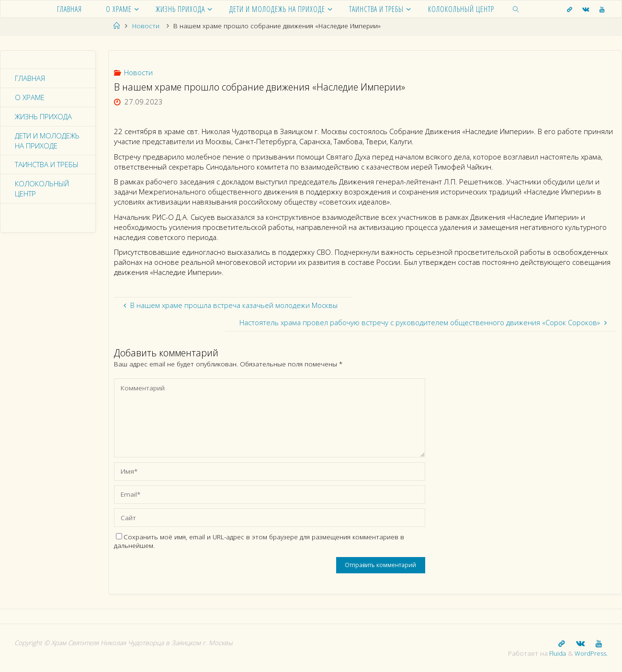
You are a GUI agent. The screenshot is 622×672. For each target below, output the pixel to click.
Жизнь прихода (44, 116)
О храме (30, 97)
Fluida (556, 653)
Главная (30, 78)
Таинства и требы (47, 165)
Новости (146, 26)
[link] (516, 9)
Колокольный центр (42, 189)
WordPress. (591, 653)
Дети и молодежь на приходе (48, 141)
